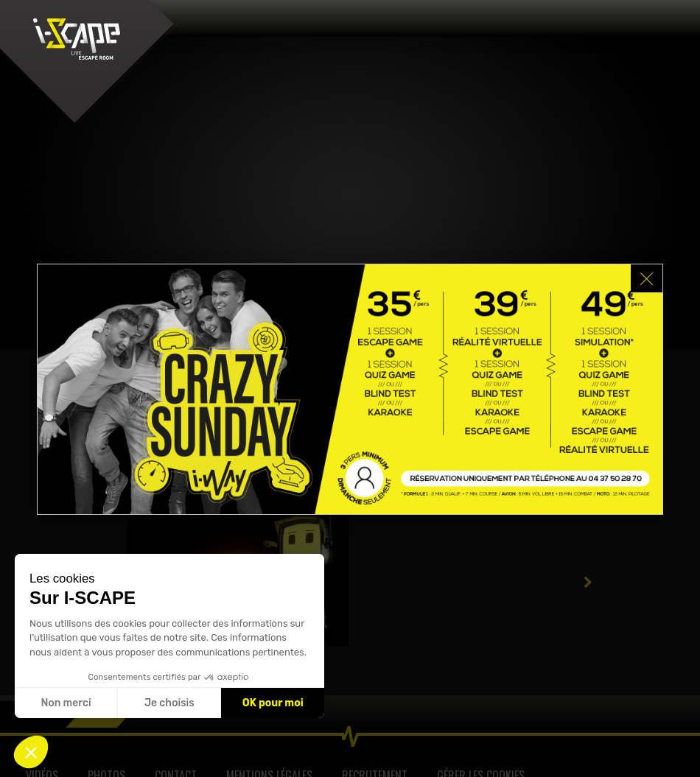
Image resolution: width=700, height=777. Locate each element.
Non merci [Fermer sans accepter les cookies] (66, 703)
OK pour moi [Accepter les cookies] (273, 703)
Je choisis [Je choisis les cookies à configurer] (169, 703)
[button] (31, 752)
